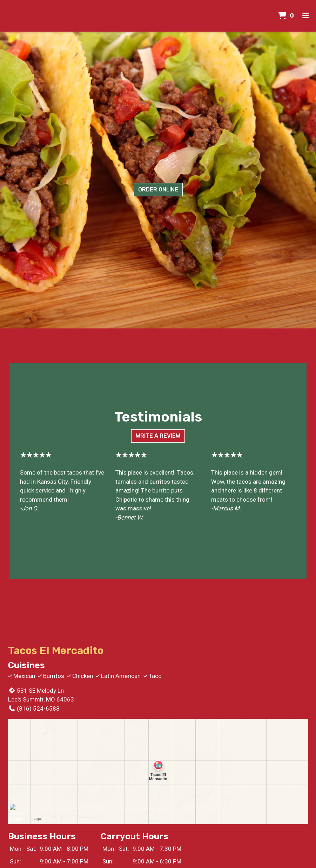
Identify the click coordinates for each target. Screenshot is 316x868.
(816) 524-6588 (34, 709)
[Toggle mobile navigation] (306, 16)
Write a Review (158, 436)
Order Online (158, 190)
